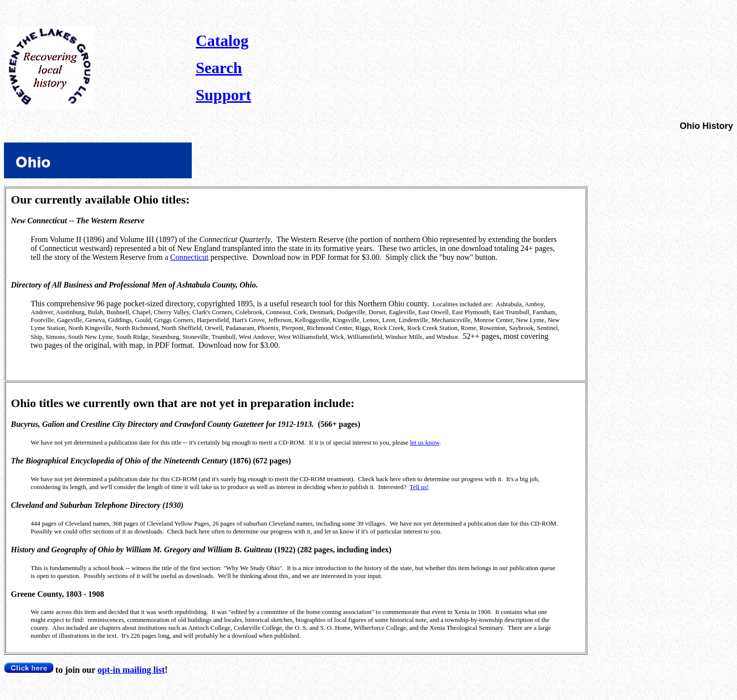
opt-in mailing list (131, 670)
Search (219, 68)
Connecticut (189, 257)
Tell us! (419, 487)
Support (223, 95)
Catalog (222, 41)
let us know (424, 442)
